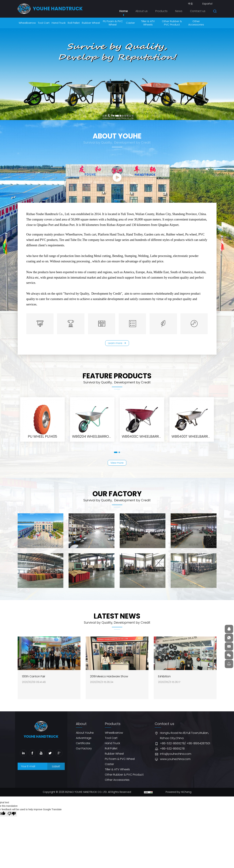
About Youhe (85, 736)
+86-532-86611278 (172, 747)
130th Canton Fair (34, 684)
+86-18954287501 (198, 747)
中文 (191, 4)
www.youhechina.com (175, 762)
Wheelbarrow (114, 736)
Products (161, 11)
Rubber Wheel (114, 757)
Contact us (198, 11)
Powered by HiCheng (179, 795)
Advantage (84, 741)
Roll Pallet (111, 752)
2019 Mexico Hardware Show (109, 684)
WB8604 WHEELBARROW (42, 442)
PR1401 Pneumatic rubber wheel (149, 442)
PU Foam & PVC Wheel (120, 762)
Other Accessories (117, 783)
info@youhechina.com (176, 757)
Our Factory (84, 752)
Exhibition (164, 684)
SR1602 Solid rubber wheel (194, 442)
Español (207, 4)
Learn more (115, 344)
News (179, 11)
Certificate (83, 746)
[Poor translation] (12, 817)
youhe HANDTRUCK (58, 9)
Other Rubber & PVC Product (124, 778)
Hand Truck (112, 746)
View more (117, 465)
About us (142, 11)
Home (124, 11)
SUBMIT (56, 770)
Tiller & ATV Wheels (117, 772)
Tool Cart (111, 741)
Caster (109, 767)
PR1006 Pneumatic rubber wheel (100, 442)
